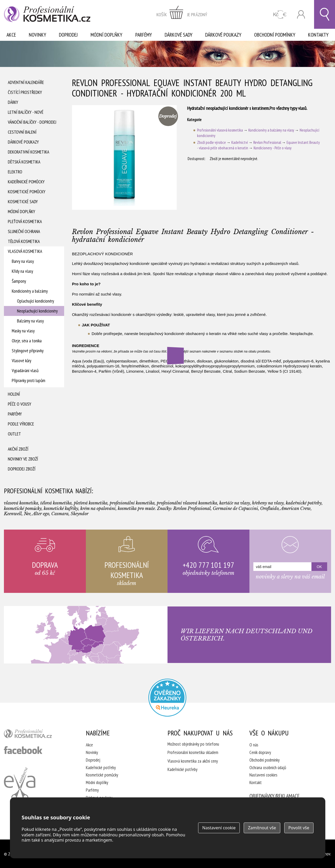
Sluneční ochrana (24, 231)
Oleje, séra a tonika (27, 341)
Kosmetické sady (23, 202)
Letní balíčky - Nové (26, 112)
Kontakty (318, 35)
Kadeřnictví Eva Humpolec (20, 784)
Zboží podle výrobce (211, 142)
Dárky (13, 102)
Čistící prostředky (25, 92)
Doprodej (68, 35)
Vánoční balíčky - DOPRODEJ (32, 122)
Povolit (299, 828)
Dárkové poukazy (223, 35)
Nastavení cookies (263, 775)
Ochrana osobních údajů (268, 768)
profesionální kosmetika (37, 735)
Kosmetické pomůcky (27, 192)
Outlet (14, 434)
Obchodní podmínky (275, 35)
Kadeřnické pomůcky (26, 182)
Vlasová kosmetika (25, 251)
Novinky (37, 35)
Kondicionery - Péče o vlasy (273, 148)
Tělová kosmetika (24, 241)
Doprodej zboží (22, 469)
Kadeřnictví (240, 142)
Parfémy (144, 35)
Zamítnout (262, 828)
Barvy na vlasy (23, 261)
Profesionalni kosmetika (167, 698)
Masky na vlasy (23, 331)
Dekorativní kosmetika (29, 152)
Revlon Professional (267, 142)
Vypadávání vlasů (25, 371)
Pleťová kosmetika (25, 222)
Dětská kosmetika (24, 162)
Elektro (15, 172)
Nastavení (219, 828)
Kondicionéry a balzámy (30, 291)
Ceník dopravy (260, 752)
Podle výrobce (21, 424)
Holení (14, 394)
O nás (254, 745)
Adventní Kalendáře (26, 82)
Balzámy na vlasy (30, 321)
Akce (11, 35)
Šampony (19, 281)
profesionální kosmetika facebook (23, 750)
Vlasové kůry (21, 361)
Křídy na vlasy (22, 271)
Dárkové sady (178, 35)
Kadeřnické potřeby (101, 768)
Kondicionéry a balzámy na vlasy (271, 130)
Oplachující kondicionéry (35, 301)
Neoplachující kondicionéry (37, 311)
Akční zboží (18, 449)
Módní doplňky (106, 35)
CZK (280, 15)
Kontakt (256, 782)
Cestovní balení (22, 132)
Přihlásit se (301, 15)
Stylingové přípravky (28, 351)
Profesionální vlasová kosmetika (220, 130)
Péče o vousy (19, 404)
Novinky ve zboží (23, 459)
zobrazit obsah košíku (182, 14)
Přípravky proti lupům (29, 381)
